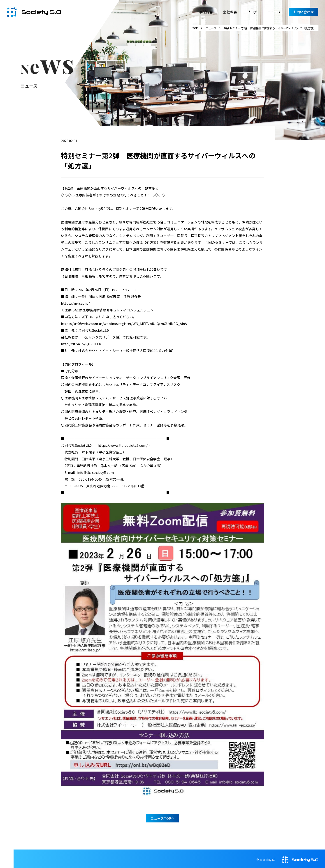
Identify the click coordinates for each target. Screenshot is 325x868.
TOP (195, 28)
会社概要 (230, 12)
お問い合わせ (303, 12)
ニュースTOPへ (163, 816)
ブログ (252, 12)
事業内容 (206, 12)
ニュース (274, 12)
